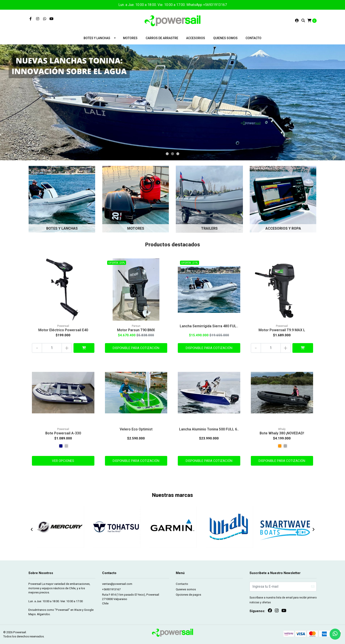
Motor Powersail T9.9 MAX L (282, 330)
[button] (167, 154)
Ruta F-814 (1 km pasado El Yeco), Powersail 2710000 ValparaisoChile (131, 599)
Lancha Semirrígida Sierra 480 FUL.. (209, 326)
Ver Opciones (63, 461)
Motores (130, 38)
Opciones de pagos (188, 595)
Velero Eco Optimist (136, 429)
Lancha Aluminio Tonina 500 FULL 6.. (209, 429)
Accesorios (196, 38)
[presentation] (32, 530)
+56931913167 (111, 589)
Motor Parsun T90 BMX (136, 330)
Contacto (253, 38)
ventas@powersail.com (117, 584)
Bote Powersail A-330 (63, 433)
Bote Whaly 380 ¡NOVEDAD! (282, 433)
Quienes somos (225, 38)
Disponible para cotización (136, 348)
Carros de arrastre (162, 38)
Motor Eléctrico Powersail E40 (63, 330)
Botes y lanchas (97, 38)
